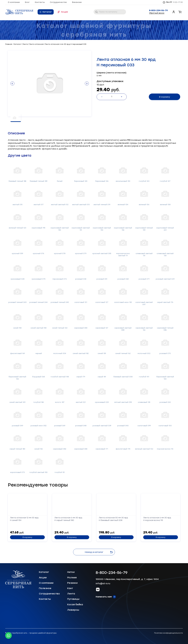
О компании (14, 2)
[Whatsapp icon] (8, 635)
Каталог (47, 12)
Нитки (71, 572)
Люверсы (73, 610)
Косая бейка (75, 604)
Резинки (72, 583)
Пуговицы (73, 599)
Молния (72, 578)
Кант (70, 588)
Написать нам (104, 597)
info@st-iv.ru (103, 583)
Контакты (40, 2)
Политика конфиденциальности (168, 633)
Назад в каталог (99, 552)
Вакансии (77, 2)
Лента (71, 594)
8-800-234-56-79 (158, 10)
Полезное (45, 588)
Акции (64, 12)
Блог (27, 2)
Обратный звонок (157, 13)
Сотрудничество (58, 2)
